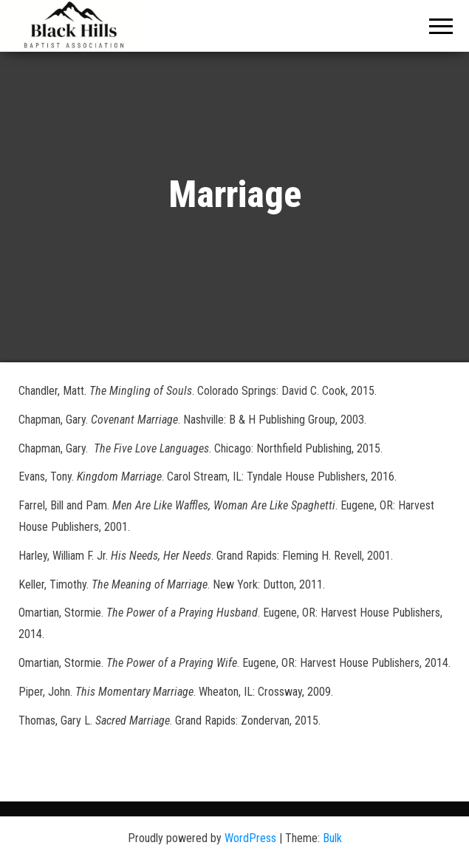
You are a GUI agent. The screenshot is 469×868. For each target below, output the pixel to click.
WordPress (250, 838)
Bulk (332, 838)
